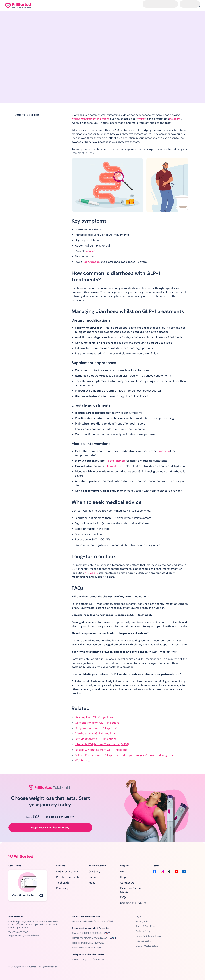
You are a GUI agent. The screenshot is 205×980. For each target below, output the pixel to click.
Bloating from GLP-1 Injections (94, 717)
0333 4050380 (20, 932)
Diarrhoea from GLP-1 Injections (95, 733)
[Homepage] (18, 6)
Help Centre (128, 877)
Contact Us (127, 883)
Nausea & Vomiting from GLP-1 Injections (101, 750)
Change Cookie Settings (148, 946)
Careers (93, 877)
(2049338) (96, 933)
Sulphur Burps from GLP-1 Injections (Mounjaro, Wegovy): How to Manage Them (126, 755)
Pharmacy (62, 888)
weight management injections (90, 119)
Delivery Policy (143, 931)
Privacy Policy (143, 921)
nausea (91, 251)
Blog (123, 871)
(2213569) (96, 948)
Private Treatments (68, 877)
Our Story (94, 871)
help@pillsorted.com (28, 935)
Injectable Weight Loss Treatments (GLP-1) (102, 744)
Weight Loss (83, 761)
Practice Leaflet (144, 941)
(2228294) (103, 938)
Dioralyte (112, 466)
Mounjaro (175, 119)
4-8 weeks (91, 573)
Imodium (164, 451)
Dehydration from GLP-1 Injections (97, 728)
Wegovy (142, 119)
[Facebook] (154, 872)
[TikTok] (169, 872)
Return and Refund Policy (148, 936)
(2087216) (99, 943)
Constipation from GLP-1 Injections (97, 723)
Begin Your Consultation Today (50, 828)
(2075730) (99, 921)
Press (92, 883)
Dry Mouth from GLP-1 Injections (96, 739)
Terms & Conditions (146, 926)
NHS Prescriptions (67, 871)
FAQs (123, 897)
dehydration (92, 262)
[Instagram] (162, 872)
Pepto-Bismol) (116, 461)
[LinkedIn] (184, 872)
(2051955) (98, 959)
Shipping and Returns (133, 903)
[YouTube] (177, 872)
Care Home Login (23, 895)
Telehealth (62, 883)
